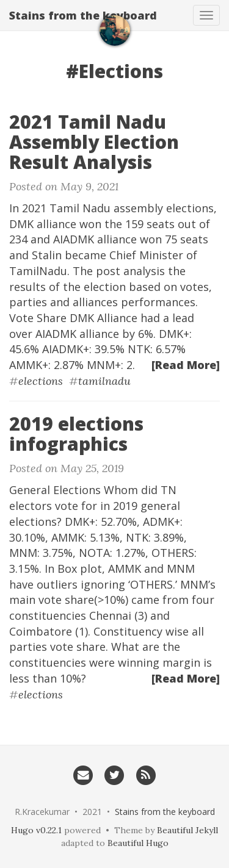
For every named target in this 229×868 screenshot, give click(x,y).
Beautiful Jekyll (187, 830)
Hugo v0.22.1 (36, 830)
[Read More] (186, 365)
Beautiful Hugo (138, 843)
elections (41, 381)
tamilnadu (104, 381)
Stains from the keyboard (83, 15)
